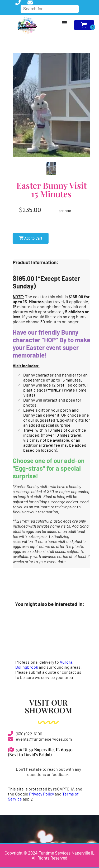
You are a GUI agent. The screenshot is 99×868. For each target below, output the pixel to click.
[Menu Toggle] (64, 22)
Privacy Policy (41, 794)
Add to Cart (31, 238)
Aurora (66, 662)
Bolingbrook (27, 667)
